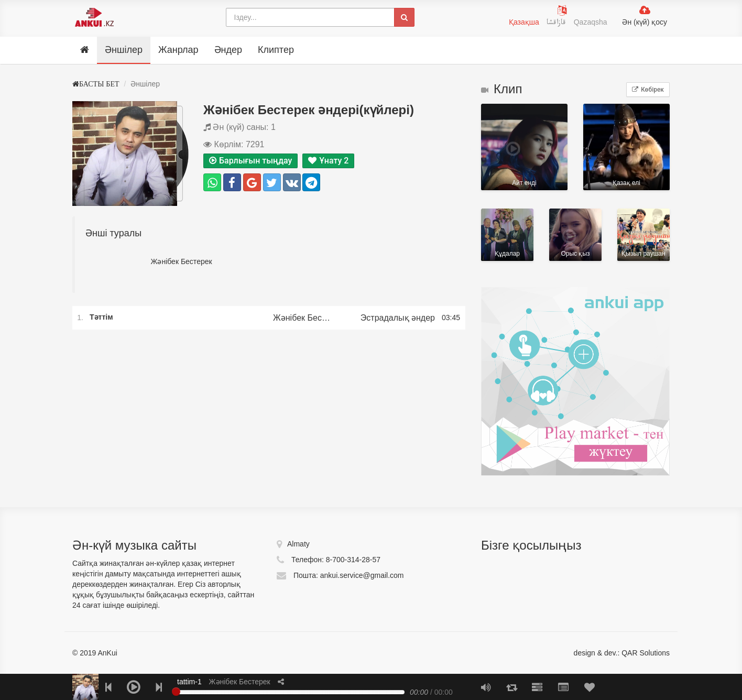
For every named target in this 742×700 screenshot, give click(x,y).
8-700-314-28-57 (353, 560)
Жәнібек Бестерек (303, 318)
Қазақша (524, 22)
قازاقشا (558, 24)
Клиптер (276, 50)
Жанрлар (178, 50)
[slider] (176, 692)
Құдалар (507, 235)
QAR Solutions (646, 653)
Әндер (228, 50)
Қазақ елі (626, 147)
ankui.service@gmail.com (362, 575)
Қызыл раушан (643, 235)
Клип (501, 89)
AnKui (106, 653)
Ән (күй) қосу (645, 22)
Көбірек (648, 90)
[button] (281, 682)
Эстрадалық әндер (398, 318)
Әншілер (124, 50)
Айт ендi (524, 147)
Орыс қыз (575, 235)
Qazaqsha (591, 22)
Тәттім (102, 317)
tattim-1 (189, 682)
